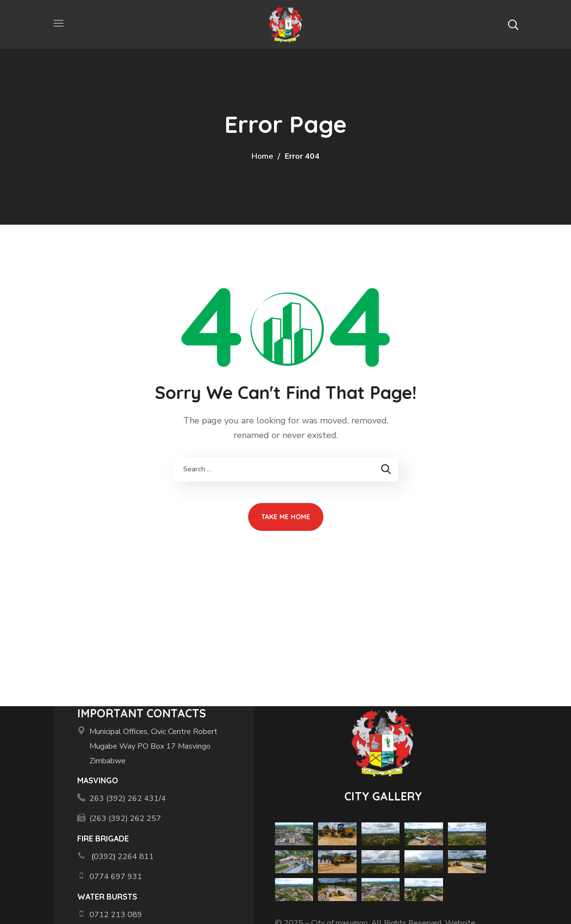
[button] (513, 24)
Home (262, 156)
